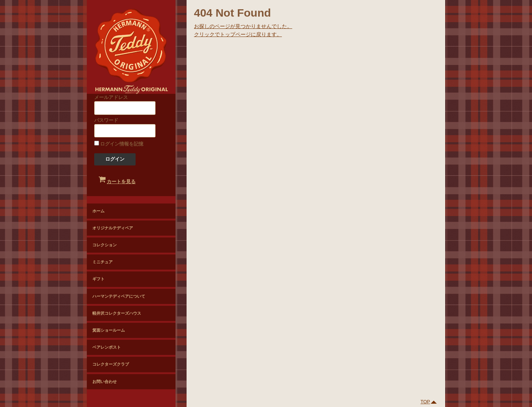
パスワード (125, 128)
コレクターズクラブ (111, 364)
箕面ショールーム (109, 330)
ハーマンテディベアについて (119, 296)
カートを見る (118, 178)
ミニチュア (103, 262)
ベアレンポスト (107, 347)
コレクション (105, 245)
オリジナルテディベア (113, 228)
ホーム (98, 211)
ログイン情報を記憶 (119, 144)
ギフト (98, 279)
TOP (429, 402)
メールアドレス (125, 105)
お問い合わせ (105, 382)
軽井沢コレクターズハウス (117, 313)
